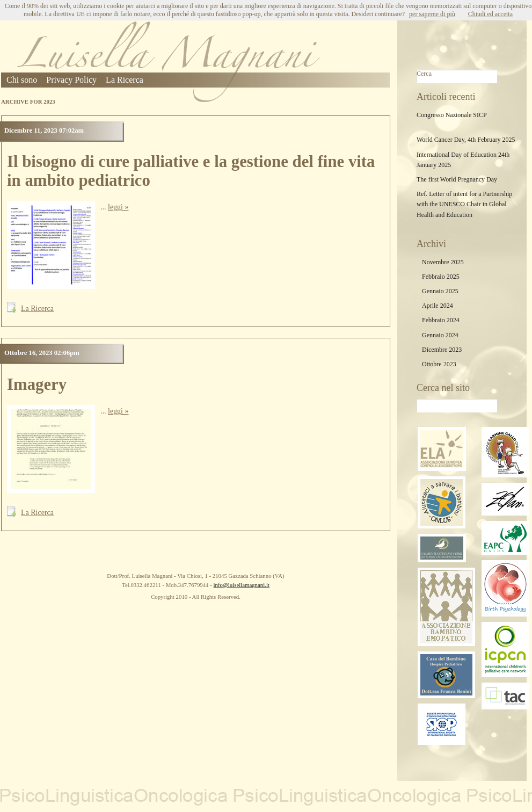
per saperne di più (432, 14)
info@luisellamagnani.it (241, 585)
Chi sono (22, 80)
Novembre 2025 (443, 262)
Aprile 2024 (438, 306)
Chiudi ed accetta (490, 14)
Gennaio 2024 (440, 335)
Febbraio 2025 (441, 277)
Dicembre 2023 (442, 350)
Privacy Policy (71, 80)
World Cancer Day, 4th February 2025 (466, 140)
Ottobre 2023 (439, 364)
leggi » (118, 207)
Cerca (424, 74)
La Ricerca (125, 80)
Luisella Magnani (169, 62)
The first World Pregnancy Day (457, 179)
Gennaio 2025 (440, 291)
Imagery (37, 385)
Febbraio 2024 (441, 320)
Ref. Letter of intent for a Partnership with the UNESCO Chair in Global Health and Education (464, 204)
